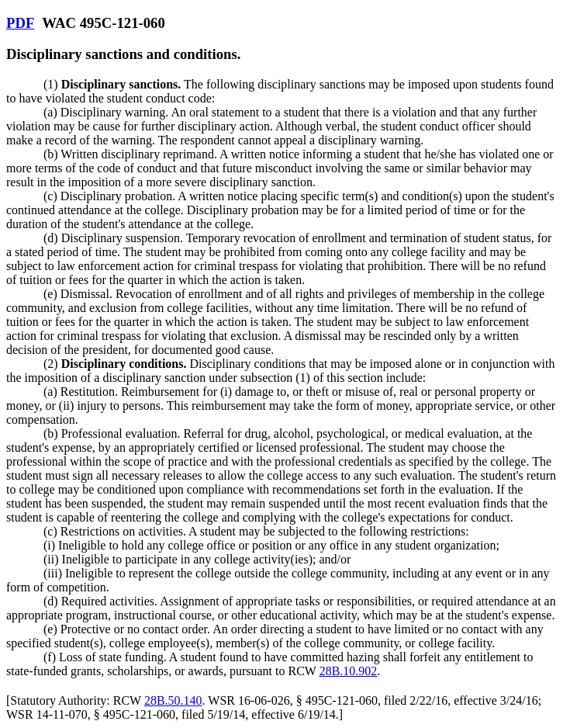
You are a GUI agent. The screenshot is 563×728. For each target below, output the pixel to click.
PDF (20, 23)
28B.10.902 (349, 671)
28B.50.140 (173, 700)
